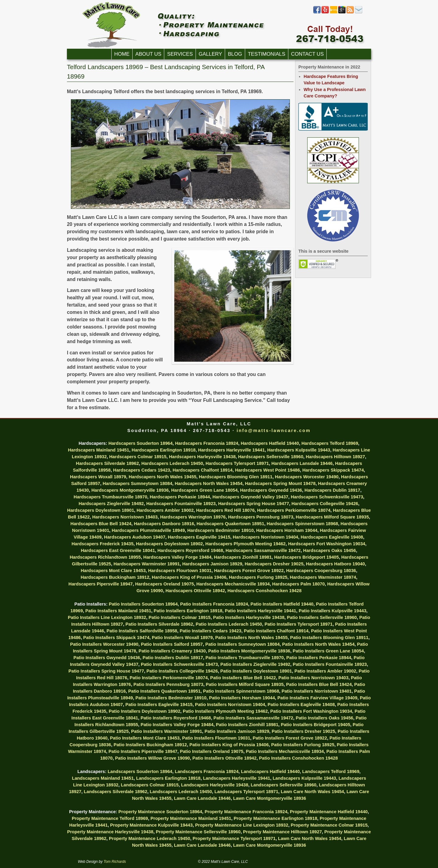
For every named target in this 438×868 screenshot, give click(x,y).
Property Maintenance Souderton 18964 (160, 812)
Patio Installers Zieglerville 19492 (255, 664)
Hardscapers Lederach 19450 (172, 463)
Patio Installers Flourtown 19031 (216, 738)
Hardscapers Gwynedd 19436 (271, 490)
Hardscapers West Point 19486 (268, 470)
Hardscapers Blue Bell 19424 (101, 524)
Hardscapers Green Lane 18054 (204, 490)
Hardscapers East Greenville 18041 (118, 550)
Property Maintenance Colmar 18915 (329, 825)
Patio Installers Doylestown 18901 (256, 671)
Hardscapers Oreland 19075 (164, 584)
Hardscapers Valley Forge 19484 (177, 557)
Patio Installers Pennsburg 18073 (169, 684)
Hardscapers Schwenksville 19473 (327, 497)
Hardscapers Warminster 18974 (323, 577)
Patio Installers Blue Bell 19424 (319, 684)
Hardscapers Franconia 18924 (207, 443)
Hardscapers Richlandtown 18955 (105, 557)
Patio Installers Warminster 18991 (167, 731)
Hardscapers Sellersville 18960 (271, 457)
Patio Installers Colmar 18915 (180, 617)
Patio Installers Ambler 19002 (325, 671)
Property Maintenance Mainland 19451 (191, 818)
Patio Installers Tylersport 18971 (299, 624)
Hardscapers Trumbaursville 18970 (110, 497)
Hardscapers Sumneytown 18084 (137, 483)
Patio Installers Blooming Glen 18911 (329, 638)
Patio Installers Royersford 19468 (176, 718)
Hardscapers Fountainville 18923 (181, 504)
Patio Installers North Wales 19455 (252, 638)
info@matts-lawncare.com (274, 430)
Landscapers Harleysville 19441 (236, 778)
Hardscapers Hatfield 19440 (270, 443)
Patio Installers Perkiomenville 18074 (169, 678)
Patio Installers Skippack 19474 (116, 638)
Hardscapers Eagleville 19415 (199, 537)
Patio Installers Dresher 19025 (303, 731)
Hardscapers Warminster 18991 (147, 564)
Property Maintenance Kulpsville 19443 (151, 825)
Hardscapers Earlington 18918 (164, 450)
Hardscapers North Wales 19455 (163, 477)
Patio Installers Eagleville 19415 (159, 705)
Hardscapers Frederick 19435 (103, 544)
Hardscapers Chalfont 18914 (202, 470)
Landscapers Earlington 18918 (168, 778)
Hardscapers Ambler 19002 (165, 510)
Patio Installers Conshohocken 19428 (299, 758)
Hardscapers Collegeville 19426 (325, 504)
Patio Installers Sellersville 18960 (322, 617)
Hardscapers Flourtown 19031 (180, 571)
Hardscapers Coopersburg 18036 (321, 571)
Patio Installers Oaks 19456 (324, 718)
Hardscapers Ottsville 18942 (195, 591)
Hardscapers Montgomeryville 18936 (130, 490)
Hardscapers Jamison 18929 (212, 564)
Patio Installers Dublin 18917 (173, 658)
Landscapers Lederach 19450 (181, 792)
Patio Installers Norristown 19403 (313, 678)
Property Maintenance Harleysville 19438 (110, 832)
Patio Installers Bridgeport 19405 (315, 725)
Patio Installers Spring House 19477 (106, 671)
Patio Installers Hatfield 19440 (282, 604)
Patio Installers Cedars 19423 (211, 631)
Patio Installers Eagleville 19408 (301, 705)
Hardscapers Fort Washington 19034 (327, 544)
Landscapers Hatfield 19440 (270, 771)
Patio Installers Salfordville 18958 (142, 631)
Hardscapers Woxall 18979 (98, 477)
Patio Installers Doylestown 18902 (144, 711)
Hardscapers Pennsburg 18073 (261, 517)
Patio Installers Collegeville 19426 (182, 671)
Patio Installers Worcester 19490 (104, 644)
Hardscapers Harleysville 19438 (202, 457)
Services (180, 54)
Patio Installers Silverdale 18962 (159, 624)
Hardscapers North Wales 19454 (209, 483)
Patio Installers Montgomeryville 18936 (249, 651)
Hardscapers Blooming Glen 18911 (236, 477)
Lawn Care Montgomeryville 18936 (270, 798)
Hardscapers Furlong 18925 (258, 577)
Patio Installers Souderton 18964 (143, 604)
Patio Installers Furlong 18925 (303, 745)
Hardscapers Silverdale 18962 (108, 463)
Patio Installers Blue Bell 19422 (243, 678)
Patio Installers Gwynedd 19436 (107, 658)
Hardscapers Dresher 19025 (274, 564)
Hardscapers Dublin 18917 (332, 490)
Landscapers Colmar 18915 (150, 785)
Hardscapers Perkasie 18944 (180, 497)
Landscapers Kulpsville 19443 (304, 778)
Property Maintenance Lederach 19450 (149, 838)
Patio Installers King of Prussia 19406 (229, 745)
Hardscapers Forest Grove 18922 (249, 571)
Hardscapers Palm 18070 (299, 584)
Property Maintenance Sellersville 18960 (198, 832)
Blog (235, 54)
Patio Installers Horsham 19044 (242, 698)
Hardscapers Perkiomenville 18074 (294, 510)
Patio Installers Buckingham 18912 (150, 745)
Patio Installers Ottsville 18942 (224, 758)
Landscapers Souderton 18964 (140, 771)
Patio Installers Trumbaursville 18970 (245, 658)
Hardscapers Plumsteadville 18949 (148, 530)
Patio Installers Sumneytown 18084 (242, 644)
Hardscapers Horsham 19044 (287, 530)
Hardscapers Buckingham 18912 (115, 577)
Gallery (210, 54)
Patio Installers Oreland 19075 (212, 751)
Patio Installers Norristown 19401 (317, 691)
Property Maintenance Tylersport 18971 (234, 838)
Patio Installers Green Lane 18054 (328, 651)
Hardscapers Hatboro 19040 (335, 564)
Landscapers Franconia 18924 (207, 771)
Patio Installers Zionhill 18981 (247, 725)
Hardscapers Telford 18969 (330, 443)
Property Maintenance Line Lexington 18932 (242, 825)
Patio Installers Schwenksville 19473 (179, 664)
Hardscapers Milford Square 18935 (332, 517)
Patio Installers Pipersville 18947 (143, 751)
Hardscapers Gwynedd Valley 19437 (250, 497)
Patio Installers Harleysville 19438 (249, 617)
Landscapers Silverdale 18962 (116, 792)
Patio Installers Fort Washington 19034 (311, 711)
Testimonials (267, 54)
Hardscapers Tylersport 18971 (237, 463)
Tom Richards (115, 862)
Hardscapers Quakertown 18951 (230, 524)
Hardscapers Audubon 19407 (135, 537)
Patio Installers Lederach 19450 (229, 624)
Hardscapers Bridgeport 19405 (306, 557)
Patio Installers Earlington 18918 (188, 611)
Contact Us (308, 54)
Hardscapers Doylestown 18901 (101, 510)
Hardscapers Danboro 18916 (164, 524)
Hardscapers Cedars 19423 (142, 470)
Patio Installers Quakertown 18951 (164, 691)
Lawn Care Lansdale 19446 (202, 798)
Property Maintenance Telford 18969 (110, 818)
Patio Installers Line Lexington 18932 (107, 617)
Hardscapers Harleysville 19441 (231, 450)
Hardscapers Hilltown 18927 (335, 457)
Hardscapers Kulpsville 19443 (299, 450)
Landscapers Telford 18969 (331, 771)
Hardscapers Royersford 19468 (190, 550)
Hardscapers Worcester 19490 (307, 477)
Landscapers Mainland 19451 (103, 778)
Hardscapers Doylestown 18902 (169, 544)
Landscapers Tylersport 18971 (246, 792)
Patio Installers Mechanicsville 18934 (285, 751)
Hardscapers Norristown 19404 (265, 537)
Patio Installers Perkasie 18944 (319, 658)
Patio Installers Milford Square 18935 (245, 684)
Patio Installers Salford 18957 (172, 644)
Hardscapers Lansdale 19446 (302, 463)
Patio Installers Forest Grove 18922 (290, 738)
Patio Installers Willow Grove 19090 (152, 758)
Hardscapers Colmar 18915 (138, 457)
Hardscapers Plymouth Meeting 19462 (245, 544)
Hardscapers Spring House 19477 (254, 504)
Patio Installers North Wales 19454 (318, 644)
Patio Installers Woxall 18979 (182, 638)
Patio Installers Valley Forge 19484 (177, 725)
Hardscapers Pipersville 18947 (101, 584)
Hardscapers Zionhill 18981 (243, 557)
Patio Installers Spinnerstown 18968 (241, 691)
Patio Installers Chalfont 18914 (276, 631)
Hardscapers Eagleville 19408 (332, 537)
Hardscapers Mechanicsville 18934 (233, 584)
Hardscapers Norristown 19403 (125, 517)
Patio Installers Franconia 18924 (214, 604)
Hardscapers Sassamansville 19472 (263, 550)
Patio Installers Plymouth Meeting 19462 (225, 711)
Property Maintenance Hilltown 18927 (282, 832)
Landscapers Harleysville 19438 (215, 785)
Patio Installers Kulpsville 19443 (332, 611)
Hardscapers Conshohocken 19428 (265, 591)
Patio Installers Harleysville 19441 (261, 611)
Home (122, 54)
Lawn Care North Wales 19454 (312, 792)
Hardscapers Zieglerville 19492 (111, 504)
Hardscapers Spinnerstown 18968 (302, 524)
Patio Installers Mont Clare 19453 (145, 738)
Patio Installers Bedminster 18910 (171, 698)
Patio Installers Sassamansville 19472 (253, 718)
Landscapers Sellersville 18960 (283, 785)
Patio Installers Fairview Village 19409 (317, 698)
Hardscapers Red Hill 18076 (225, 510)
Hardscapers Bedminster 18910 (221, 530)
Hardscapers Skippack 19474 (333, 470)
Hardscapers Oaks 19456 (330, 550)
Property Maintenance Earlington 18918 (275, 818)
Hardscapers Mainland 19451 (98, 450)
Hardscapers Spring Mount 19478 (280, 483)
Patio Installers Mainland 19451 (118, 611)
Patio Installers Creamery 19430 (172, 651)
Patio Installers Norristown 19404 (230, 705)
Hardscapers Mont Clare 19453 (113, 571)
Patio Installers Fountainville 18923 (330, 664)
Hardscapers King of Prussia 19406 (189, 577)
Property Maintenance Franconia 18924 (246, 812)
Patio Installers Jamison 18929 (237, 731)
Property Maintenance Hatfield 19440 (329, 812)
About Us (148, 54)
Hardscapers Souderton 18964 (140, 443)
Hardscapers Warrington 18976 (193, 517)
